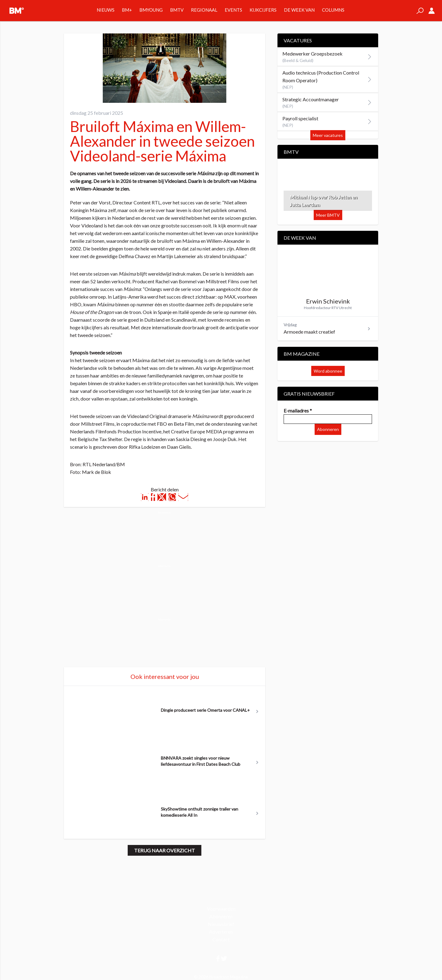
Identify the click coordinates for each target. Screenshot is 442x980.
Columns (333, 10)
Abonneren (328, 429)
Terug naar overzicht (165, 850)
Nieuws (106, 10)
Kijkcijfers (263, 10)
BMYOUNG (151, 10)
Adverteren (221, 932)
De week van (299, 10)
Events (233, 10)
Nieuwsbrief (221, 924)
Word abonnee (328, 371)
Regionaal (204, 10)
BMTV (177, 10)
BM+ (127, 10)
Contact (221, 939)
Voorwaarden (221, 909)
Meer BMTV (328, 215)
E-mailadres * (298, 411)
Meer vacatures (328, 135)
